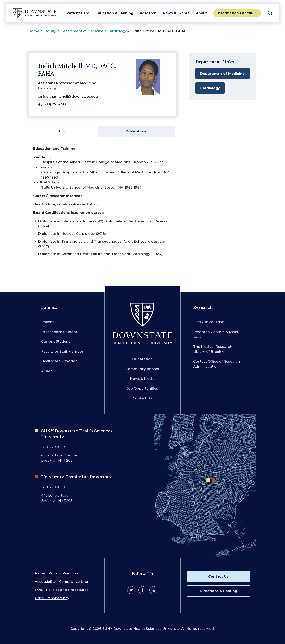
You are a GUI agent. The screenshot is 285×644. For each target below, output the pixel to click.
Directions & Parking (218, 591)
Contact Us (142, 398)
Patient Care (78, 13)
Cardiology (117, 31)
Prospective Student (59, 332)
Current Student (56, 341)
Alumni (47, 371)
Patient (47, 322)
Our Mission (142, 359)
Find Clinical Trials (209, 322)
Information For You (235, 13)
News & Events (176, 13)
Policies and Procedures (67, 590)
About (201, 13)
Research (148, 13)
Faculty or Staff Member (62, 351)
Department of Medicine (82, 31)
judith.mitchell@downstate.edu (70, 97)
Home (34, 31)
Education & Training (114, 13)
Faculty (50, 31)
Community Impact (142, 369)
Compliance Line (74, 582)
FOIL (39, 590)
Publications (136, 131)
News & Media (142, 379)
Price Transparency (52, 598)
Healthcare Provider (59, 361)
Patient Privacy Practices (57, 573)
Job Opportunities (142, 388)
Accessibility (45, 582)
